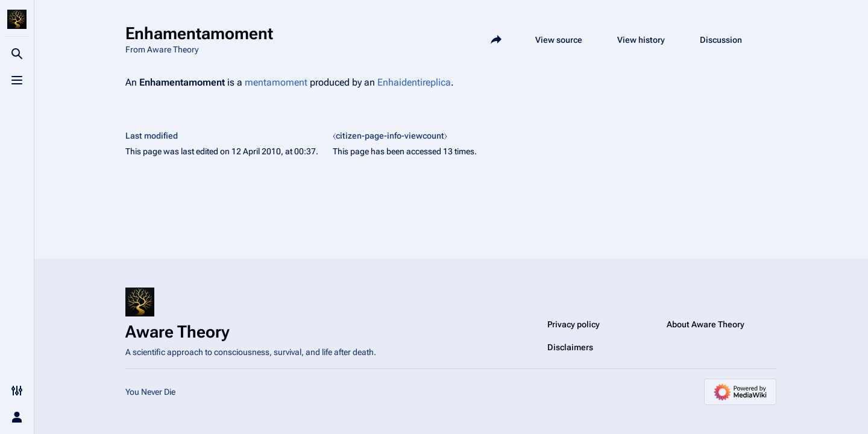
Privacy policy (574, 324)
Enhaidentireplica (414, 82)
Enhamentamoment (182, 82)
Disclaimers (570, 347)
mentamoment (276, 82)
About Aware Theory (706, 324)
